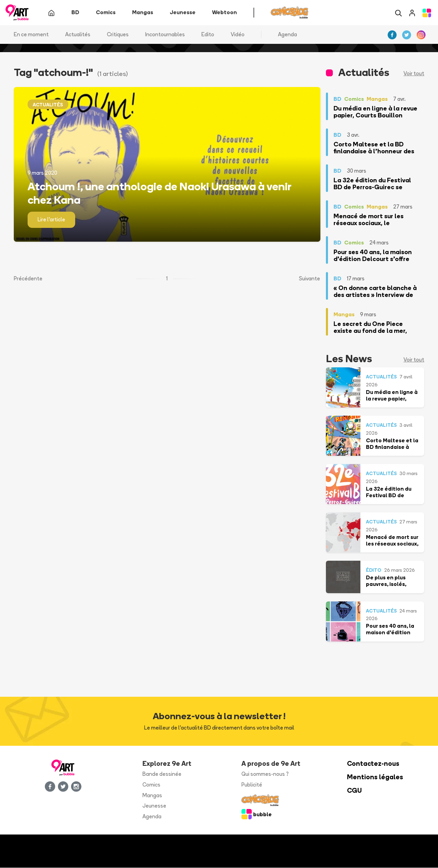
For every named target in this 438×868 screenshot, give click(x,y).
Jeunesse (154, 806)
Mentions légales (375, 777)
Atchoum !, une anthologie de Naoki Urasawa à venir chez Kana (159, 193)
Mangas (152, 795)
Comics (151, 785)
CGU (354, 790)
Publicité (252, 785)
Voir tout (414, 74)
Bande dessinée (162, 774)
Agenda (287, 34)
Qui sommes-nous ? (265, 774)
